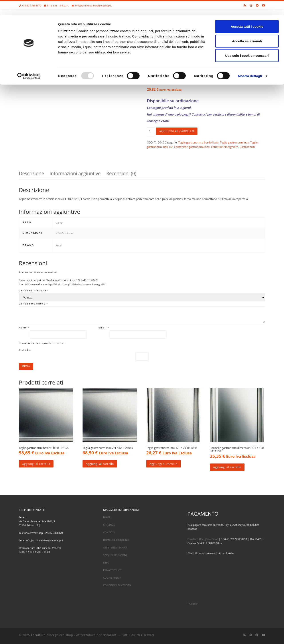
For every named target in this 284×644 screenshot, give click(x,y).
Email (104, 328)
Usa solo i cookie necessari (247, 41)
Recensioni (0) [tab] (121, 173)
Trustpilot (193, 604)
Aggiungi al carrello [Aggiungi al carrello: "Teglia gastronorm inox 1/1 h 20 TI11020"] (164, 464)
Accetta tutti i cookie (247, 12)
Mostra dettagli (250, 61)
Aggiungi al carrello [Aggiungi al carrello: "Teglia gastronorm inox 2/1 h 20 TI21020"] (36, 464)
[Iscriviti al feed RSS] (244, 635)
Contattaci (199, 114)
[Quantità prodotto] (151, 131)
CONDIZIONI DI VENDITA (117, 585)
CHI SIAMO (109, 525)
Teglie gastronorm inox (234, 142)
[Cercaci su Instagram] (250, 635)
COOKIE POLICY (112, 578)
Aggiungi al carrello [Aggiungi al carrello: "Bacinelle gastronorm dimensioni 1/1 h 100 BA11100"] (227, 467)
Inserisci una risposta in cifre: (42, 343)
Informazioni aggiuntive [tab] (75, 173)
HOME (107, 517)
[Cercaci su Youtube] (263, 635)
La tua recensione (33, 304)
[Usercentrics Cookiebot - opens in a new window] (29, 61)
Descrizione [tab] (31, 173)
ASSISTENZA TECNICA (115, 547)
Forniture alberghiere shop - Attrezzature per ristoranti (74, 635)
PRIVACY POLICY (112, 570)
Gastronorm (247, 147)
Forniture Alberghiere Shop (203, 539)
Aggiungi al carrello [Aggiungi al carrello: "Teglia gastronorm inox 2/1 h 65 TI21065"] (100, 464)
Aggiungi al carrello (177, 131)
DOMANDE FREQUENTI (116, 540)
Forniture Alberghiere (225, 147)
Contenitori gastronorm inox (192, 147)
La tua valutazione (34, 291)
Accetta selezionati (247, 26)
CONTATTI (109, 532)
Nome (24, 328)
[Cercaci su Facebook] (257, 635)
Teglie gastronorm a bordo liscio (198, 142)
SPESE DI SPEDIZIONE (115, 555)
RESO (106, 563)
